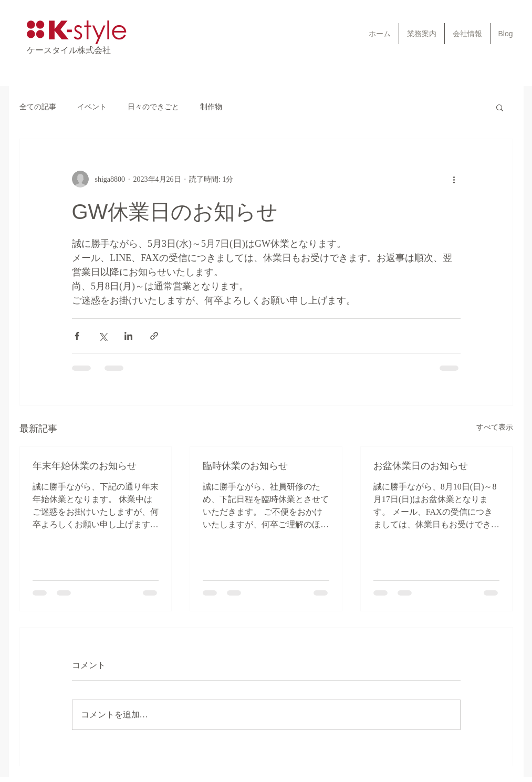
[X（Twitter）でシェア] (103, 336)
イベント (92, 107)
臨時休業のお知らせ (245, 466)
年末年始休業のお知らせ (85, 466)
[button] (500, 107)
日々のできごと (153, 107)
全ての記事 (38, 107)
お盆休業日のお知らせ (421, 466)
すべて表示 (495, 427)
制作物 (211, 107)
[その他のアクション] (454, 179)
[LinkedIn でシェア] (128, 336)
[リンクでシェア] (154, 336)
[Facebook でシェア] (77, 336)
